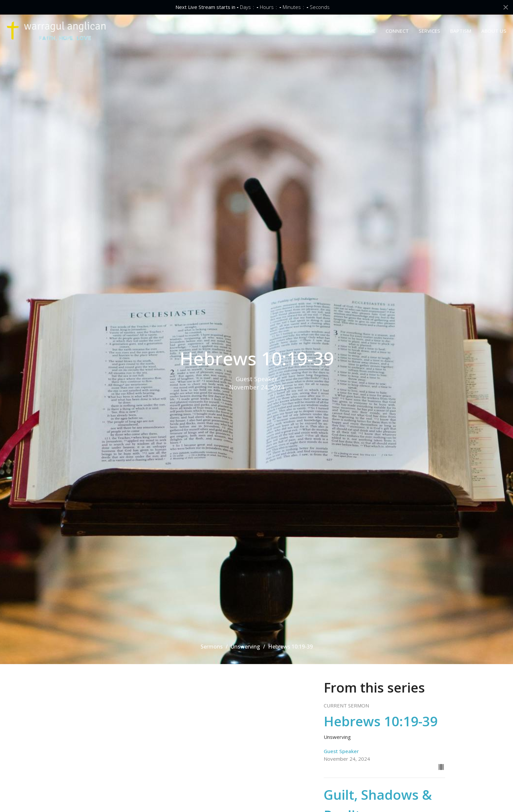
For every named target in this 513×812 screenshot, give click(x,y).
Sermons (212, 647)
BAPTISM (461, 31)
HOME (368, 31)
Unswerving (245, 647)
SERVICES (429, 31)
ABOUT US (494, 31)
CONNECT (397, 31)
